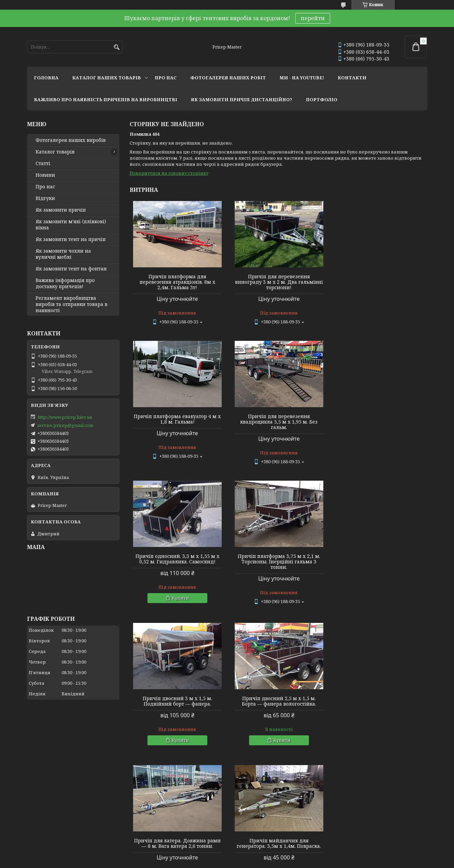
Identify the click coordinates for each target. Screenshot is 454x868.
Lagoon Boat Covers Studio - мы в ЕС (66, 823)
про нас (166, 78)
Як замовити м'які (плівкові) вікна (71, 225)
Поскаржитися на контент (209, 861)
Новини (45, 175)
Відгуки (45, 198)
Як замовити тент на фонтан (71, 269)
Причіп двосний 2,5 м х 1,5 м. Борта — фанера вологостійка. (278, 561)
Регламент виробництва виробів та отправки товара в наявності (72, 304)
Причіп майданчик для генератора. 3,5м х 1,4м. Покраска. (177, 704)
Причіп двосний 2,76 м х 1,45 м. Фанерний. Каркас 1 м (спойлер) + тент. (380, 706)
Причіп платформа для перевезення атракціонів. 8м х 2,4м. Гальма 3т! (177, 282)
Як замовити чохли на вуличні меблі (63, 254)
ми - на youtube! (302, 78)
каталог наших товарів (107, 78)
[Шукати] (117, 47)
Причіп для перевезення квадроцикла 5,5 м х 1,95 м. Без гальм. (177, 422)
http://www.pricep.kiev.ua (65, 417)
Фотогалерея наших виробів (71, 140)
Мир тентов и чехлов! (53, 814)
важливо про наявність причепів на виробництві (106, 99)
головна (46, 78)
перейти (313, 18)
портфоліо (322, 99)
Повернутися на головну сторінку (169, 173)
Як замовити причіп (61, 210)
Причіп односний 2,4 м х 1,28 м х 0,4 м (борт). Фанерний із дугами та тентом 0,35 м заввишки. (278, 706)
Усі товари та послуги (396, 770)
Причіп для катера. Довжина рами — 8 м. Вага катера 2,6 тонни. (380, 561)
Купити (281, 458)
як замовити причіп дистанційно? (242, 99)
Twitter (136, 823)
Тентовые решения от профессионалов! (74, 805)
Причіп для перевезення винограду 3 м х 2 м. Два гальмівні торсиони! (278, 282)
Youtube (137, 814)
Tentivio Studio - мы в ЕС (54, 832)
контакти (352, 78)
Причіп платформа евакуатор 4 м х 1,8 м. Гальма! (379, 279)
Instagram (139, 805)
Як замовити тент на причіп (71, 239)
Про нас (45, 187)
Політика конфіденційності (275, 861)
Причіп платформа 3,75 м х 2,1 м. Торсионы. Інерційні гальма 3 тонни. (380, 422)
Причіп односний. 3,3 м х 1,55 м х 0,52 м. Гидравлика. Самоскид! (278, 419)
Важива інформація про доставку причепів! (65, 283)
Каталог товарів (55, 152)
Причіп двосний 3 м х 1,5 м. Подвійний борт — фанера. (177, 561)
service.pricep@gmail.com (65, 425)
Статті (43, 163)
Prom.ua (265, 855)
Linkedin (138, 832)
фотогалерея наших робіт (228, 78)
